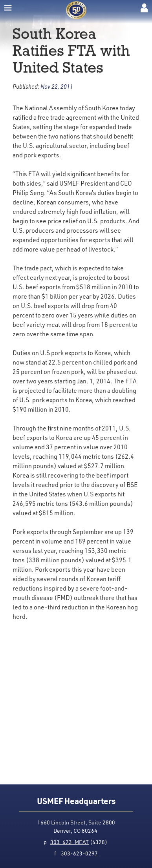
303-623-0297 (79, 853)
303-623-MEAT (70, 842)
